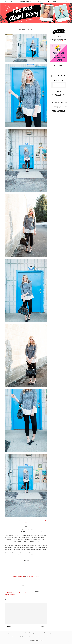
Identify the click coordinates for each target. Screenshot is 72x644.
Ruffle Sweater (18, 593)
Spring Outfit (23, 593)
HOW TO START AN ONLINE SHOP (59, 114)
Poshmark (37, 576)
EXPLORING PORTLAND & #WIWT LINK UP (59, 117)
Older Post (43, 626)
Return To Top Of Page (36, 642)
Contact (16, 1)
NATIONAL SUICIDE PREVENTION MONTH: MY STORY (59, 122)
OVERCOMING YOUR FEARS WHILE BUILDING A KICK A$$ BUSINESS (59, 126)
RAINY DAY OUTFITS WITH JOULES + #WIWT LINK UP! (59, 110)
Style (6, 594)
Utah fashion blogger (12, 594)
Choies (26, 27)
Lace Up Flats (14, 591)
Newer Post (9, 626)
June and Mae (40, 640)
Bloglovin (32, 576)
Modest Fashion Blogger (9, 593)
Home (6, 1)
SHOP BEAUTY (22, 1)
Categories (29, 1)
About (11, 1)
